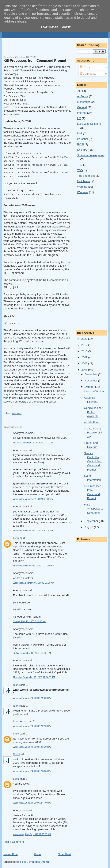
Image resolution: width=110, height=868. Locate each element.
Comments (88, 74)
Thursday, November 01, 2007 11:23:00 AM (34, 562)
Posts (85, 67)
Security (82, 150)
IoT (79, 118)
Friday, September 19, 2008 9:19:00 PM (32, 649)
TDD (80, 170)
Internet (82, 113)
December (91, 374)
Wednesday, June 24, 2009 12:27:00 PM (32, 722)
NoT (80, 133)
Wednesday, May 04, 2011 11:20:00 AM (32, 831)
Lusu (16, 534)
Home (38, 850)
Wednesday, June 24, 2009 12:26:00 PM (32, 694)
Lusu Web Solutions (89, 124)
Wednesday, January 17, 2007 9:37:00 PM (33, 495)
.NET (80, 91)
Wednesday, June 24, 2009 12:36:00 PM (32, 743)
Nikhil (16, 681)
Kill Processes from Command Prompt (35, 60)
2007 (85, 363)
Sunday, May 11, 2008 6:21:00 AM (29, 618)
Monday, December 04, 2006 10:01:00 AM (33, 439)
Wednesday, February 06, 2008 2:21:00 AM (33, 579)
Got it (66, 27)
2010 (85, 351)
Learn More (50, 27)
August (89, 527)
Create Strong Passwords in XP (94, 433)
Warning (82, 187)
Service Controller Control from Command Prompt (93, 461)
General (82, 107)
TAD (80, 165)
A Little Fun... (92, 422)
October (90, 387)
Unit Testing (84, 181)
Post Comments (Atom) (35, 858)
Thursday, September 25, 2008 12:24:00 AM (34, 673)
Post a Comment (14, 838)
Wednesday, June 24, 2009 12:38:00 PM (32, 767)
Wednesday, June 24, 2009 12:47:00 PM (32, 799)
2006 (85, 370)
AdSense (83, 96)
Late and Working (95, 391)
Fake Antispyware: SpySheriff (93, 509)
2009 (85, 357)
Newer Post (10, 850)
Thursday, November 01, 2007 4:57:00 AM (33, 527)
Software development (91, 155)
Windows (17, 409)
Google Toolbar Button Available (93, 412)
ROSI (80, 144)
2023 (85, 339)
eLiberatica (84, 102)
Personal (82, 139)
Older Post (64, 850)
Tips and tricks (86, 176)
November (91, 381)
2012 (85, 345)
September (92, 521)
